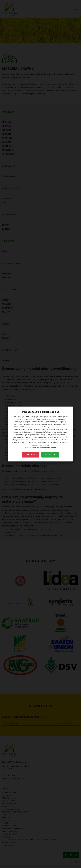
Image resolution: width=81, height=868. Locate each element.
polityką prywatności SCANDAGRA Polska (40, 448)
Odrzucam (31, 454)
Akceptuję (50, 454)
